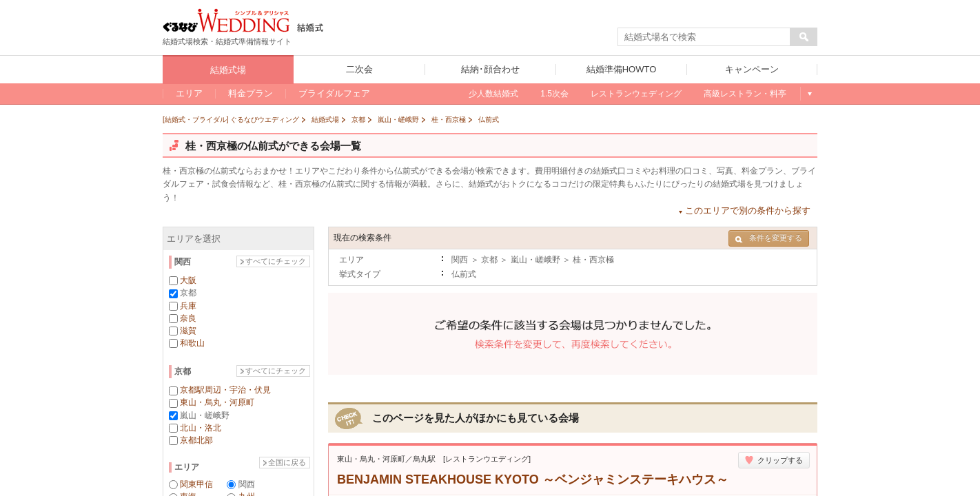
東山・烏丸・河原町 (217, 402)
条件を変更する (769, 238)
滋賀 (188, 331)
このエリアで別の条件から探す (748, 210)
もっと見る (809, 94)
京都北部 (196, 440)
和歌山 (192, 343)
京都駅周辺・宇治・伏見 (225, 390)
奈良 (188, 318)
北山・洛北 (201, 428)
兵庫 (188, 306)
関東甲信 (196, 484)
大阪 (188, 280)
